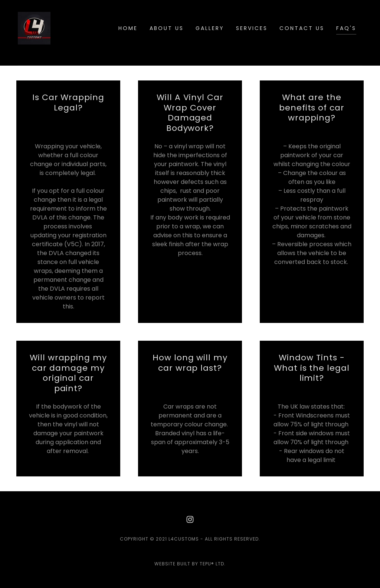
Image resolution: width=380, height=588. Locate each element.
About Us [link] (167, 28)
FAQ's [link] (346, 28)
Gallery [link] (210, 28)
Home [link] (128, 28)
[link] (34, 28)
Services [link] (252, 28)
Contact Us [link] (302, 28)
